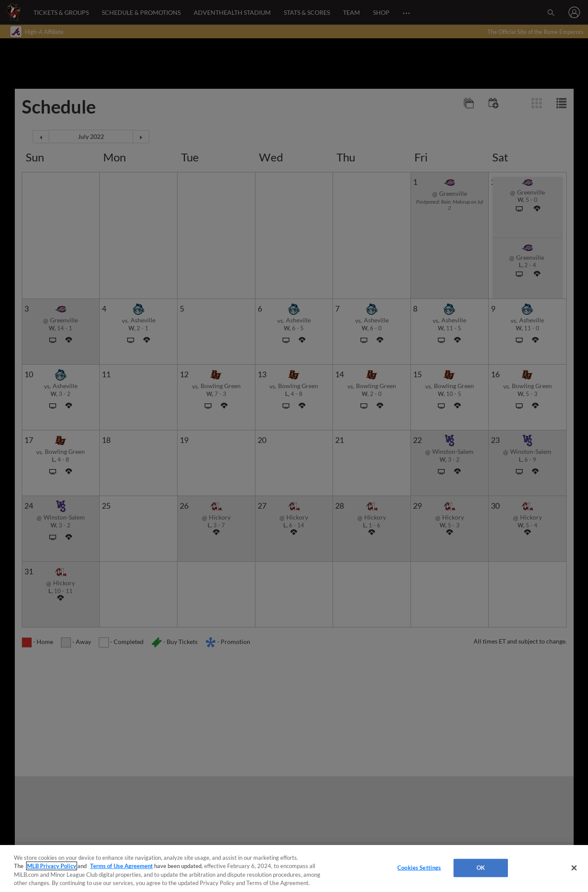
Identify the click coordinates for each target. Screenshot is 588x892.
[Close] (574, 868)
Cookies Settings (419, 868)
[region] (294, 869)
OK (481, 868)
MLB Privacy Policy (52, 866)
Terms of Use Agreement (121, 866)
